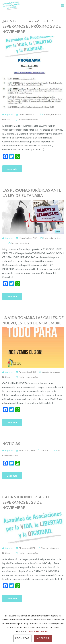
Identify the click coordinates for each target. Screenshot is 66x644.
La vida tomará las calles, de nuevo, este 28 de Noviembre (33, 320)
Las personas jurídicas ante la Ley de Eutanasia (32, 193)
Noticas (6, 120)
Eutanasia (56, 114)
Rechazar (22, 638)
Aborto (47, 114)
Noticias (11, 444)
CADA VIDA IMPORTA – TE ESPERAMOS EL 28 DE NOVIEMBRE (26, 502)
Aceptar (43, 638)
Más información (38, 631)
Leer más (12, 169)
